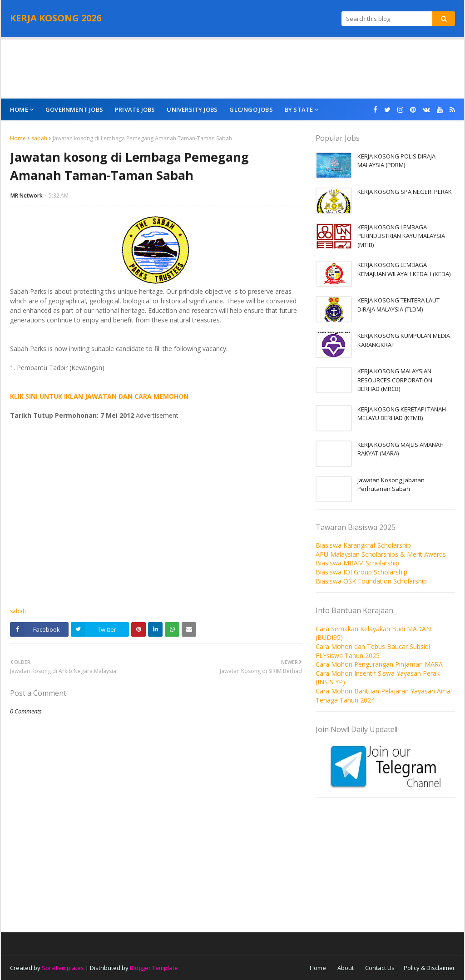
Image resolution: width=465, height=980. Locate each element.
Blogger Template (154, 968)
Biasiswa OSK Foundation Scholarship (371, 581)
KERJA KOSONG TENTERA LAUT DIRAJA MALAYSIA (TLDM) (398, 305)
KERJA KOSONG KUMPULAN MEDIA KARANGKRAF (404, 340)
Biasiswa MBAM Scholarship (357, 563)
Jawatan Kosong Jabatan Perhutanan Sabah (391, 485)
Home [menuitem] (19, 109)
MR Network (27, 196)
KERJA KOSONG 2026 (56, 18)
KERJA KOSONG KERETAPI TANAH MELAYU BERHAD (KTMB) (402, 414)
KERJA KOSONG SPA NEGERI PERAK (405, 192)
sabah (39, 138)
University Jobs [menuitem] (192, 109)
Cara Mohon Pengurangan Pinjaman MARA (379, 664)
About (346, 968)
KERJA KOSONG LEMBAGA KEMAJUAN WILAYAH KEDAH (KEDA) (404, 269)
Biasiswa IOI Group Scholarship (361, 572)
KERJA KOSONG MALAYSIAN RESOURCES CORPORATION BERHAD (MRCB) (395, 380)
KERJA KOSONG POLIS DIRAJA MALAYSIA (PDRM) (396, 161)
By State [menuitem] (299, 109)
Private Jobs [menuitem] (135, 109)
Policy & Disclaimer (429, 968)
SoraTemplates (63, 968)
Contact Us (380, 968)
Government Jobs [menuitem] (74, 109)
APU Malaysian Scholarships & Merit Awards (381, 554)
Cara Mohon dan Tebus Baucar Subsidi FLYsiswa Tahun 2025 (373, 651)
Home (18, 138)
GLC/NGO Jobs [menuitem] (251, 109)
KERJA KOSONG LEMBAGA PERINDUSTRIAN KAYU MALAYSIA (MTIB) (401, 236)
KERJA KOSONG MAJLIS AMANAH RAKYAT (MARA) (401, 449)
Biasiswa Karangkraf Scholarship (363, 545)
